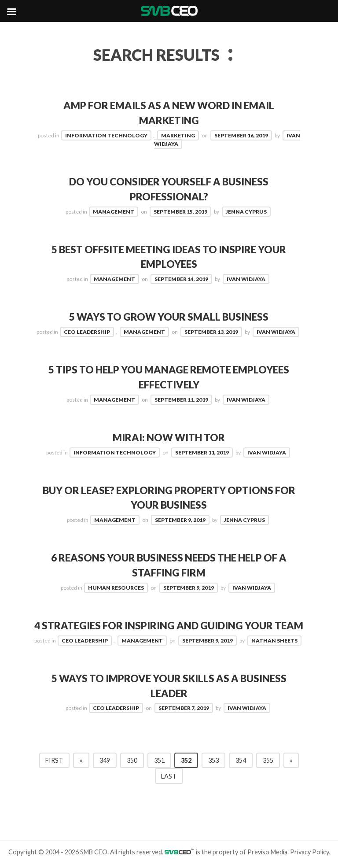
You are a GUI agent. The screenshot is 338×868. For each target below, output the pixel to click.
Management (114, 212)
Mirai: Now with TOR (169, 438)
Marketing (178, 135)
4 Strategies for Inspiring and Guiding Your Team (169, 626)
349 (105, 760)
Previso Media (267, 852)
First (54, 760)
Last (169, 776)
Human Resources (116, 588)
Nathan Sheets (274, 641)
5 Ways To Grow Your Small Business (169, 317)
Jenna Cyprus (246, 212)
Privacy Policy (309, 852)
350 (132, 760)
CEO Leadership (87, 332)
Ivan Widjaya (246, 279)
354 (241, 760)
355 (268, 760)
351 (159, 760)
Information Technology (106, 135)
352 (186, 760)
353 (213, 760)
